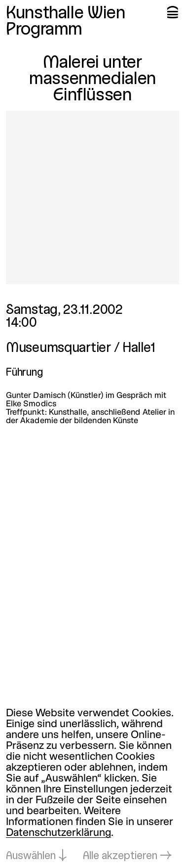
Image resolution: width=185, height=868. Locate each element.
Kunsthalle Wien (66, 14)
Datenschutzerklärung (58, 833)
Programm (44, 30)
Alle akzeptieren (120, 856)
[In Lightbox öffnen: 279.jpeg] (92, 197)
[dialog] (92, 785)
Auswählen (31, 856)
